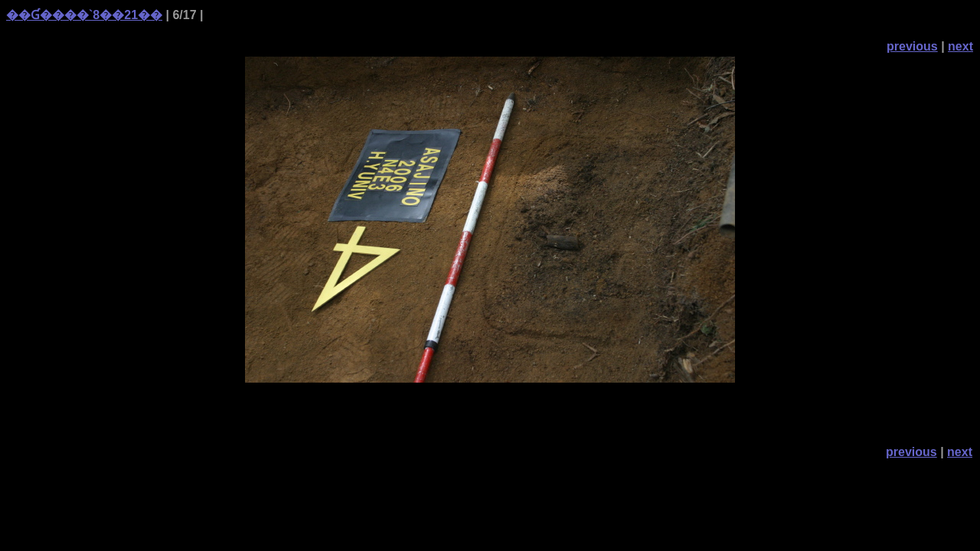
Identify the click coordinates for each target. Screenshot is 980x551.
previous (912, 46)
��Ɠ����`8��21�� (84, 15)
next (960, 46)
